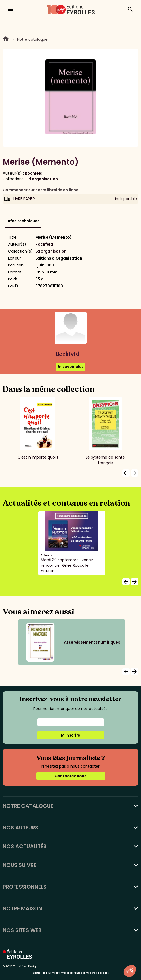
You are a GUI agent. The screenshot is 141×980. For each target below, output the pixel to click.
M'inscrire (71, 735)
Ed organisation (42, 179)
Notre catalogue (32, 39)
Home (6, 39)
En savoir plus (70, 367)
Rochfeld (34, 173)
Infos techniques (23, 221)
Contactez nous (70, 776)
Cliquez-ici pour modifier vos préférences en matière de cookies (70, 973)
